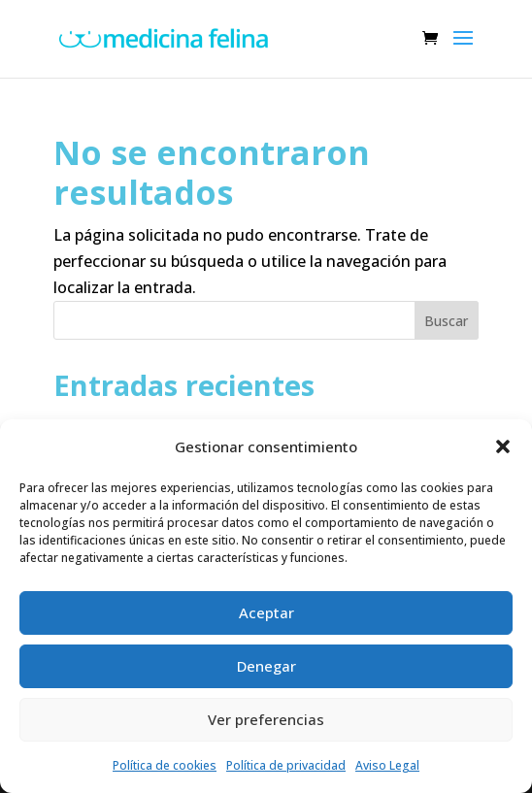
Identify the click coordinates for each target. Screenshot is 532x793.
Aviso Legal (387, 765)
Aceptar (266, 612)
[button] (503, 446)
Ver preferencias (266, 719)
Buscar (446, 321)
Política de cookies (165, 765)
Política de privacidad (286, 765)
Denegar (266, 666)
